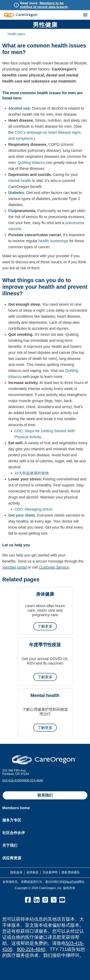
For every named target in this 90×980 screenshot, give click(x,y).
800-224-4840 (34, 780)
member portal (14, 567)
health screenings (53, 241)
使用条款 (33, 872)
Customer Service (54, 567)
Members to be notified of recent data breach (44, 5)
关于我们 (10, 845)
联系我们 (45, 795)
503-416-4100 (12, 780)
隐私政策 (16, 872)
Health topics (16, 34)
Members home (16, 808)
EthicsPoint (71, 882)
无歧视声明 (50, 872)
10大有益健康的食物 (32, 473)
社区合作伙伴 (14, 833)
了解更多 (45, 626)
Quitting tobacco (31, 163)
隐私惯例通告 (71, 872)
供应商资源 (12, 858)
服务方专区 (12, 820)
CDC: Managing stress (33, 509)
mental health (20, 181)
